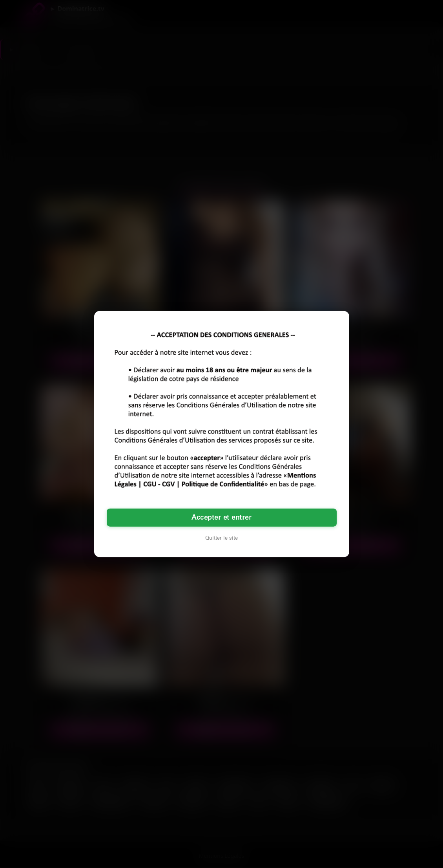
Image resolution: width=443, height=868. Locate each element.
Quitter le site (221, 538)
